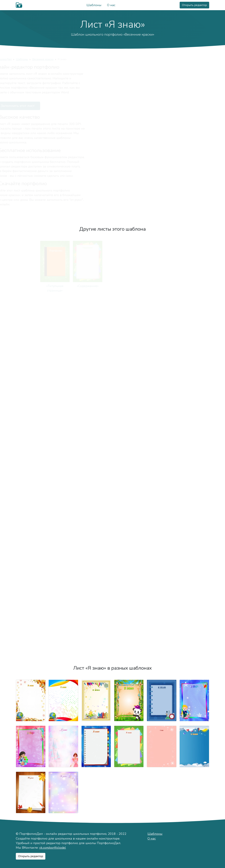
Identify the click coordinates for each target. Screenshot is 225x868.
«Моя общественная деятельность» (96, 640)
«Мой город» (31, 343)
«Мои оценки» (194, 461)
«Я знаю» (194, 517)
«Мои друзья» (162, 343)
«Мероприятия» (162, 579)
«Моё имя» (162, 286)
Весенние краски (67, 59)
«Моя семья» (96, 343)
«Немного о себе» (129, 286)
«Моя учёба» (194, 399)
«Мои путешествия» (63, 579)
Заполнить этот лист (39, 106)
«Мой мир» (96, 286)
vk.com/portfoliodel (53, 848)
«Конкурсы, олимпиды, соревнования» (96, 522)
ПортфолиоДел (26, 59)
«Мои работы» (162, 517)
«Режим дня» (129, 399)
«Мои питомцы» (63, 399)
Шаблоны (94, 5)
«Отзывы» (194, 635)
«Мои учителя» (63, 461)
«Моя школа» (31, 461)
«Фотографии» (31, 579)
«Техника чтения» (31, 517)
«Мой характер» (194, 286)
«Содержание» (63, 286)
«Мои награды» (63, 635)
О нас (111, 5)
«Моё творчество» (129, 517)
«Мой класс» (129, 461)
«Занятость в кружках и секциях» (96, 404)
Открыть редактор (194, 5)
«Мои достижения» (194, 579)
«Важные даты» (194, 343)
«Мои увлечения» (31, 399)
